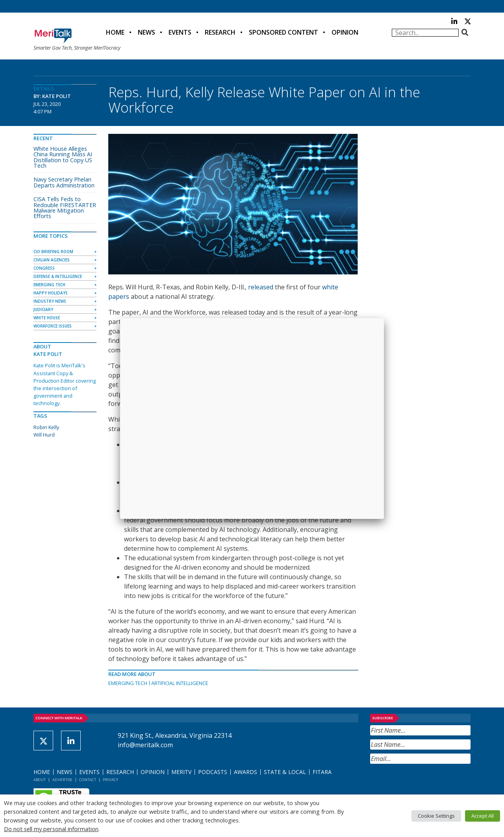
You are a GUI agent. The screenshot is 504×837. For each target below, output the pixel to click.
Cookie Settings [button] (436, 816)
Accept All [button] (483, 816)
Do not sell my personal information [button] (51, 829)
